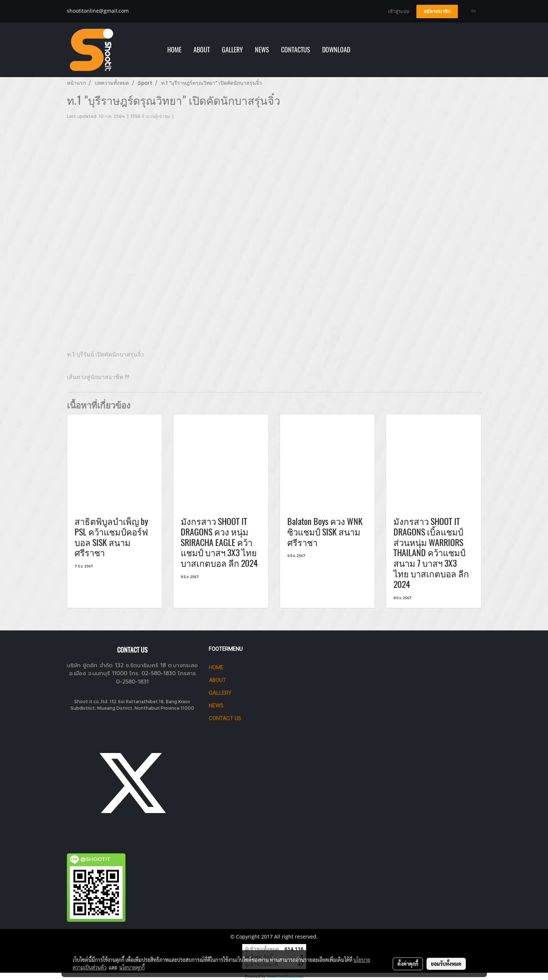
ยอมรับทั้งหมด (446, 964)
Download (336, 50)
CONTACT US (225, 718)
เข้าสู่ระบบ (399, 11)
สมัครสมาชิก (437, 11)
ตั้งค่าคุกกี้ (408, 964)
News (216, 706)
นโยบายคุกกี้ (132, 967)
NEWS (262, 50)
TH (471, 11)
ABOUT (202, 50)
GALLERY (232, 50)
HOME (174, 50)
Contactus (296, 50)
